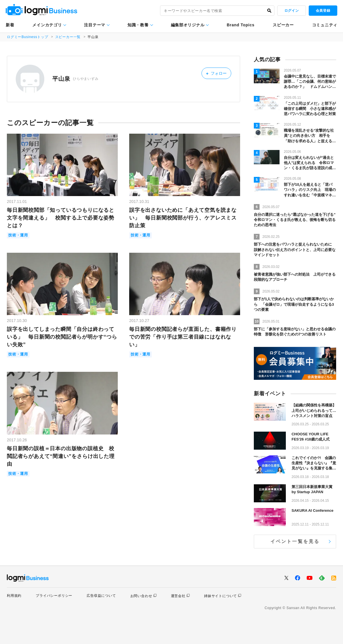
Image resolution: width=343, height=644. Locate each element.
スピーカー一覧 (68, 37)
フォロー (217, 73)
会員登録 (323, 11)
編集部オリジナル (188, 25)
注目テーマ (95, 25)
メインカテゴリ (47, 25)
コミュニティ (325, 25)
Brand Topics (241, 25)
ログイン (292, 11)
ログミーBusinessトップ (28, 37)
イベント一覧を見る (295, 541)
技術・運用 (18, 235)
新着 (10, 25)
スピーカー (283, 25)
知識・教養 (138, 25)
